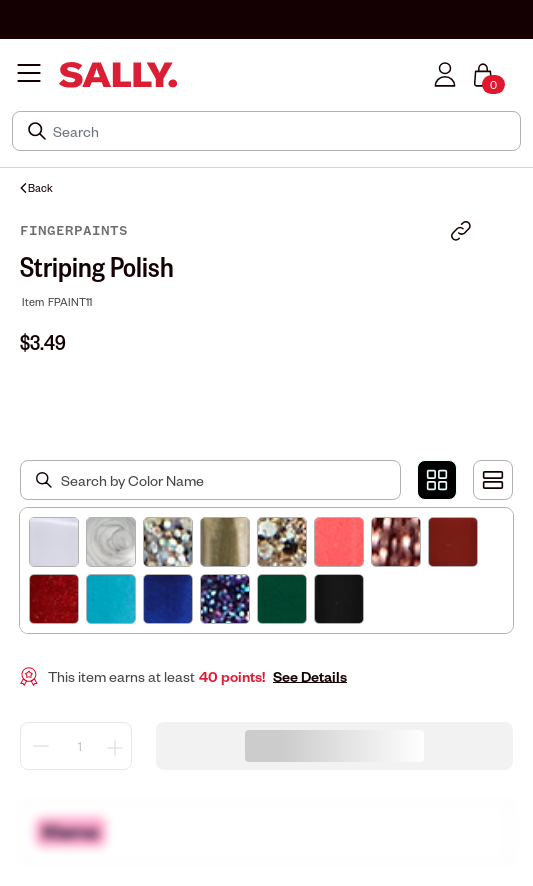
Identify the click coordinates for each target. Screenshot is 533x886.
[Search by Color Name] (210, 480)
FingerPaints (74, 231)
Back (36, 187)
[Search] (280, 131)
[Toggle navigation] (29, 74)
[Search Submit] (39, 131)
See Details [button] (310, 676)
